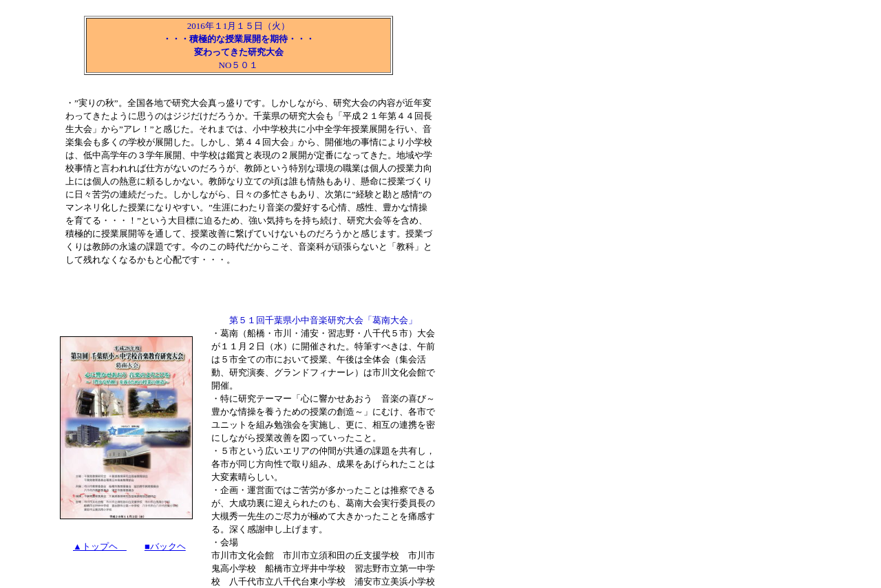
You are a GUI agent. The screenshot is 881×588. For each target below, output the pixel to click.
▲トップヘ (100, 546)
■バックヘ (165, 546)
